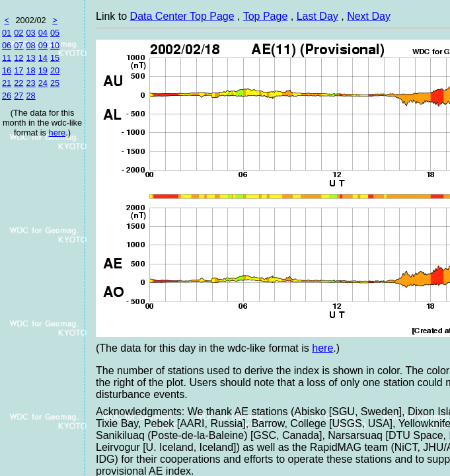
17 (19, 70)
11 (7, 58)
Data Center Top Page (182, 16)
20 (55, 70)
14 (43, 58)
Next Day (369, 16)
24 (43, 83)
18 (30, 70)
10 (55, 45)
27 (19, 96)
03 (30, 33)
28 (30, 96)
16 (7, 70)
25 (55, 83)
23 (30, 83)
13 (30, 58)
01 (7, 33)
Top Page (266, 16)
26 (7, 96)
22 (19, 83)
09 (43, 45)
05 (55, 33)
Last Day (318, 16)
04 (43, 33)
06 (7, 45)
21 (7, 83)
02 (19, 33)
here (57, 133)
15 (55, 58)
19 (43, 70)
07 (19, 45)
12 (19, 58)
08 (30, 45)
